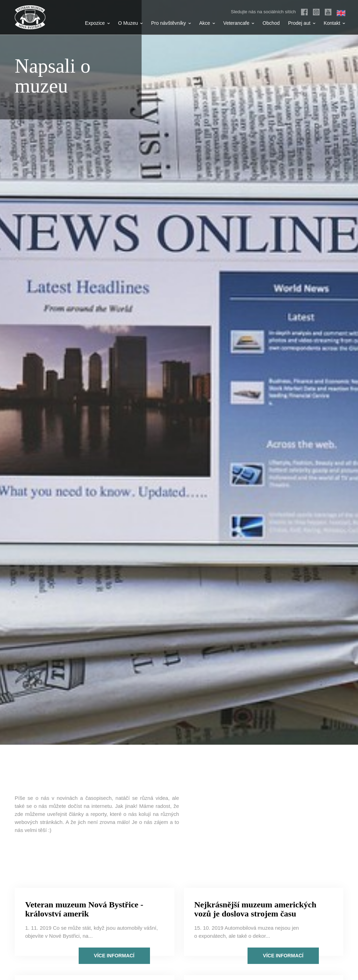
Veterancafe (239, 23)
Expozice (97, 23)
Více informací (114, 956)
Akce (207, 23)
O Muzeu (131, 23)
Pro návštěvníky (171, 23)
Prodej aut (302, 23)
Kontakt (334, 23)
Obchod (271, 23)
